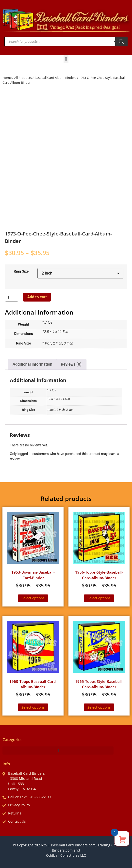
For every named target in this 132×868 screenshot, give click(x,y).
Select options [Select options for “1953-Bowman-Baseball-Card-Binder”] (33, 598)
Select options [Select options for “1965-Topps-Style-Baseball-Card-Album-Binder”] (99, 707)
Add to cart (37, 297)
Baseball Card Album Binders (55, 78)
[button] (66, 59)
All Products (23, 78)
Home (7, 78)
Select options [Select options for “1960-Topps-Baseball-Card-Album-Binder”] (33, 707)
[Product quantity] (12, 297)
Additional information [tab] (32, 364)
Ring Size (21, 272)
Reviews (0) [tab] (71, 364)
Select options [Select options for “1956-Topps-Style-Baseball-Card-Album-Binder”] (99, 598)
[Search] (121, 41)
